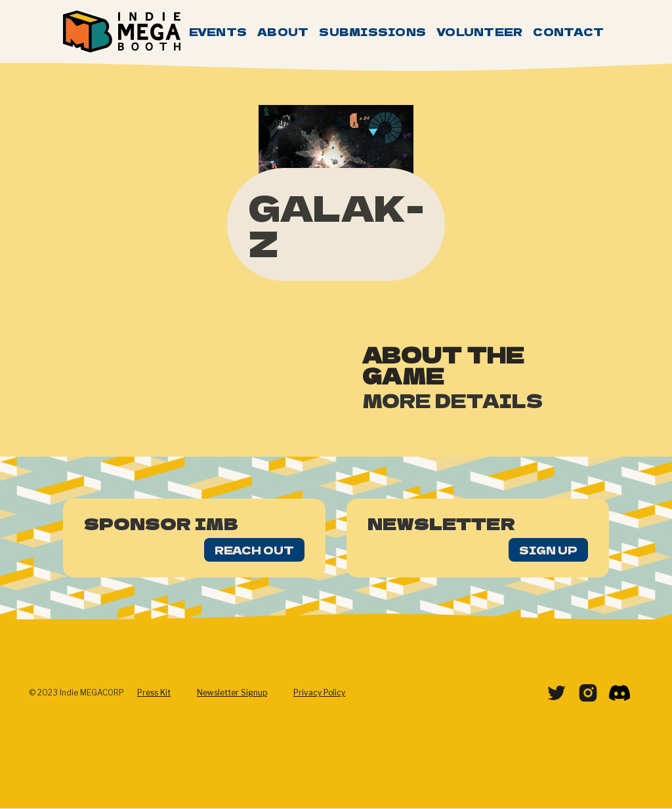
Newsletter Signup (232, 693)
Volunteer (479, 31)
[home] (122, 31)
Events (218, 31)
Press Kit (154, 693)
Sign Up (548, 550)
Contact (568, 31)
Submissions (372, 31)
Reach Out (254, 550)
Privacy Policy (319, 693)
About (283, 31)
